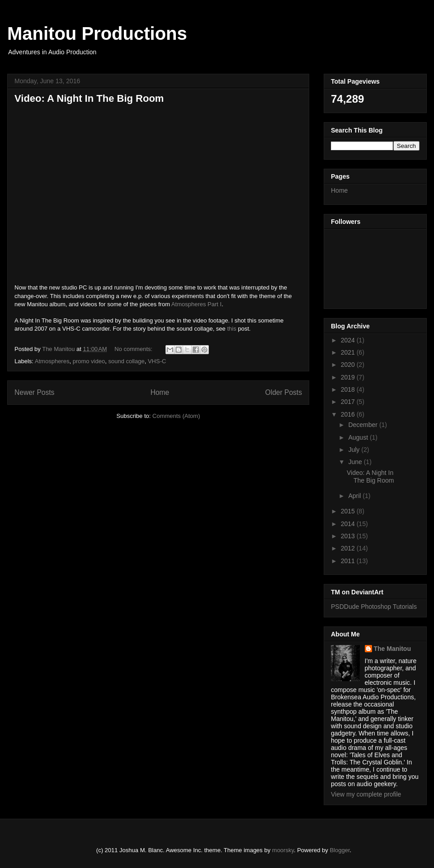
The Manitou (392, 649)
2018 (349, 389)
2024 (349, 340)
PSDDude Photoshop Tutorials (374, 607)
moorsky (283, 850)
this (231, 329)
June (356, 462)
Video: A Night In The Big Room (89, 98)
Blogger (340, 850)
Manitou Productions (97, 33)
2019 (349, 377)
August (359, 437)
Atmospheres (52, 361)
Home (160, 392)
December (363, 425)
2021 (349, 352)
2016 (349, 414)
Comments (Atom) (176, 416)
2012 (349, 548)
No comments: (134, 349)
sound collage (126, 361)
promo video (89, 361)
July (355, 450)
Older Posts (284, 392)
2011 (349, 561)
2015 (349, 511)
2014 (349, 524)
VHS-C (157, 361)
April (355, 496)
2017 (349, 402)
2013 (349, 536)
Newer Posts (34, 392)
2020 (349, 365)
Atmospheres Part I (196, 304)
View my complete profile (366, 794)
